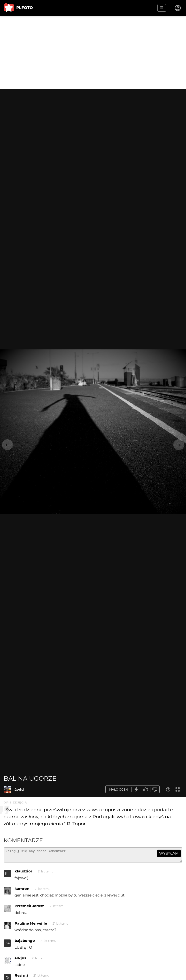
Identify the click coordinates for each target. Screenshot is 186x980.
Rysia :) (21, 977)
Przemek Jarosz (29, 908)
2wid (19, 790)
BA (7, 945)
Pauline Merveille (31, 925)
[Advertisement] (93, 52)
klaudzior (23, 873)
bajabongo (25, 943)
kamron (22, 891)
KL (7, 876)
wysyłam (169, 853)
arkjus (20, 960)
